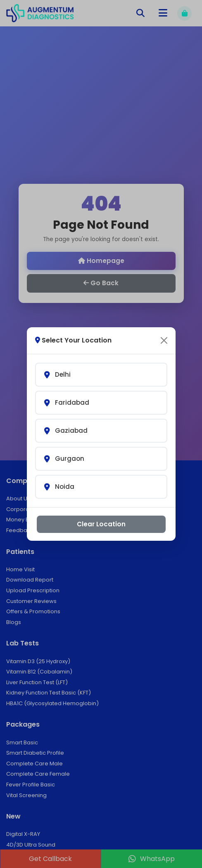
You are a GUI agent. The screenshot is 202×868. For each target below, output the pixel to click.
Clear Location (101, 524)
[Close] (164, 340)
